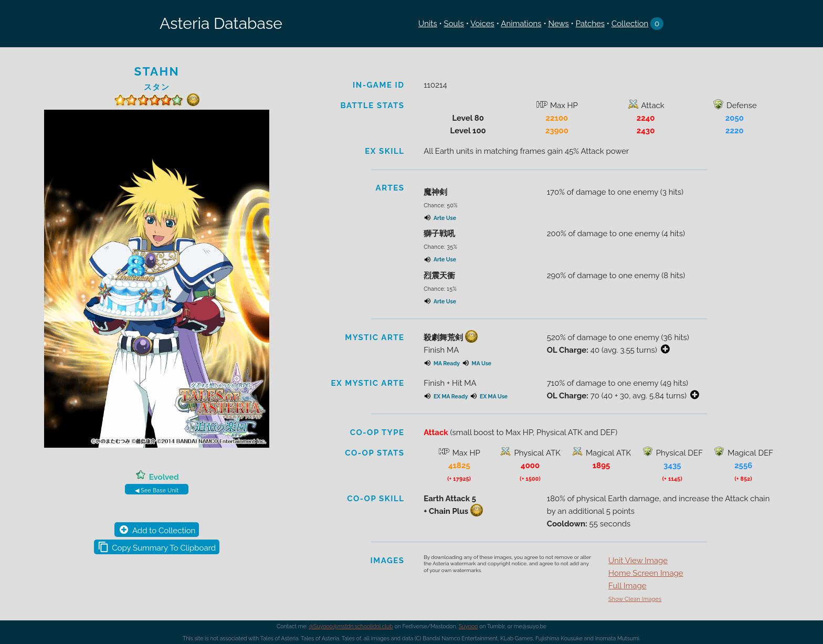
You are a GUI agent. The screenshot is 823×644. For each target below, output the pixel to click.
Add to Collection (164, 531)
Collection (630, 24)
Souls (454, 24)
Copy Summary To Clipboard (164, 548)
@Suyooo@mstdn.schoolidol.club (351, 626)
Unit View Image (638, 561)
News (558, 24)
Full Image (627, 586)
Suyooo (468, 626)
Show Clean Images (635, 599)
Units (428, 24)
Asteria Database (221, 23)
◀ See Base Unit (157, 490)
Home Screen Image (646, 573)
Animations (521, 24)
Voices (482, 24)
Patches (590, 24)
